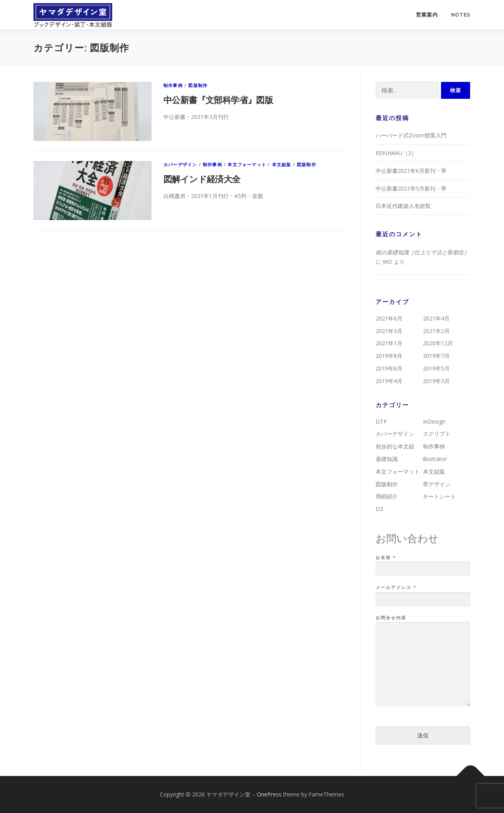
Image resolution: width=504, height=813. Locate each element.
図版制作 (198, 85)
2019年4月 (389, 381)
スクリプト (437, 434)
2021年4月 (436, 318)
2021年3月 (389, 331)
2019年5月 (436, 368)
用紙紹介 (387, 496)
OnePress (269, 794)
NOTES (461, 15)
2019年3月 (436, 381)
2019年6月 (389, 368)
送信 (423, 735)
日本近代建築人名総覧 (403, 206)
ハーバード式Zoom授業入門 (411, 135)
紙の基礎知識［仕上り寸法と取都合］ (422, 252)
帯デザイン (437, 484)
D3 (379, 509)
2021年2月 (436, 331)
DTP (381, 421)
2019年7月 (436, 356)
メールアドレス (396, 587)
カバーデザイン (180, 164)
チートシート (439, 496)
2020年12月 (438, 343)
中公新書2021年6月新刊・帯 (411, 171)
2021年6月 (389, 318)
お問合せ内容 (391, 618)
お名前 (385, 557)
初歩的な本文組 (395, 446)
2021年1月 (389, 343)
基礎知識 (387, 459)
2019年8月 (389, 356)
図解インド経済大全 (202, 179)
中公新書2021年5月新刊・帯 (411, 188)
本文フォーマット (247, 164)
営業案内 (427, 15)
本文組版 (282, 164)
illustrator (435, 459)
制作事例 (173, 85)
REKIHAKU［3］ (396, 153)
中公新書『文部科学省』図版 (218, 100)
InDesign (434, 421)
